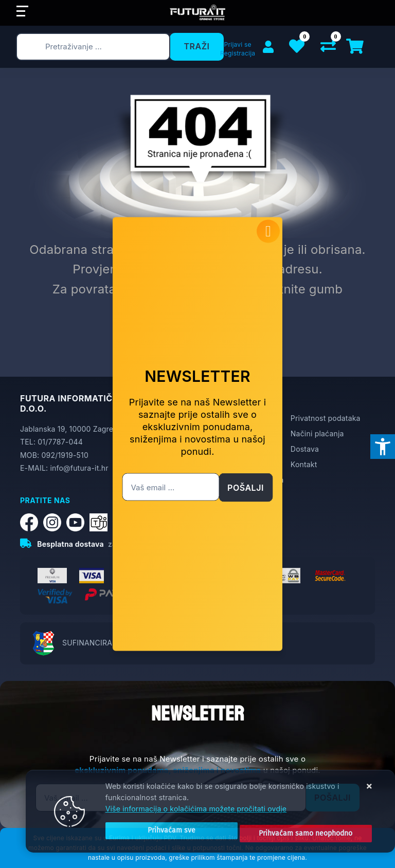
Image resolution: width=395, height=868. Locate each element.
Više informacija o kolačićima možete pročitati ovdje (196, 803)
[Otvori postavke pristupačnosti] (383, 447)
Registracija (238, 53)
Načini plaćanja (317, 433)
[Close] (159, 827)
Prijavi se (238, 44)
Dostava (305, 449)
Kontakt (304, 464)
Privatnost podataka (326, 418)
